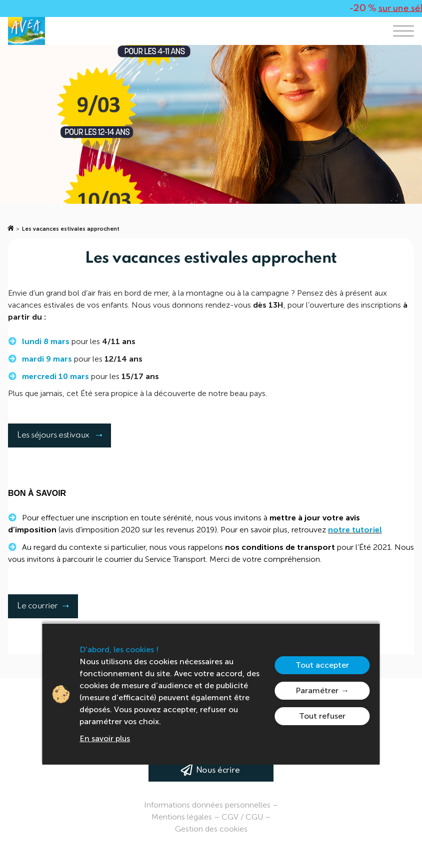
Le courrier (47, 606)
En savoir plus (105, 738)
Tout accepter (322, 665)
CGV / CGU (242, 817)
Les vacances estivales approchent (71, 229)
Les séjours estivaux (59, 435)
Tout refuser (322, 716)
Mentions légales (182, 817)
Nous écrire (218, 770)
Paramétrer (317, 690)
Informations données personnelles (207, 805)
